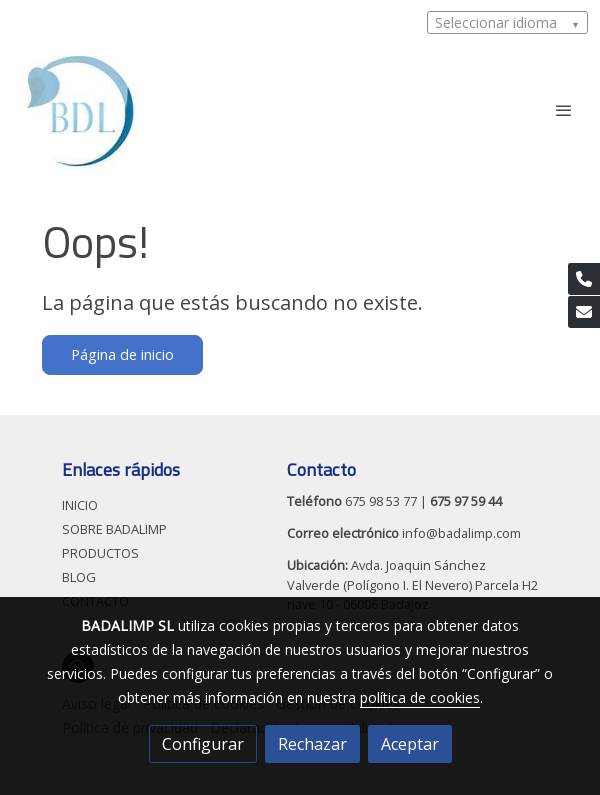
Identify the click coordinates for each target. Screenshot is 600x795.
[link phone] (584, 279)
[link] (79, 110)
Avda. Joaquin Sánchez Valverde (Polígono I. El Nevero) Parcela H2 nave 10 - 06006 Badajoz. (412, 584)
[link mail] (584, 312)
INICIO (80, 505)
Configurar (203, 744)
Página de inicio (122, 354)
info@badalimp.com (460, 533)
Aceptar (410, 744)
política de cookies (420, 697)
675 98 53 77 (381, 501)
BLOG (79, 577)
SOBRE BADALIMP (114, 529)
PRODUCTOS (100, 553)
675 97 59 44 (466, 501)
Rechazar (312, 744)
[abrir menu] (564, 110)
